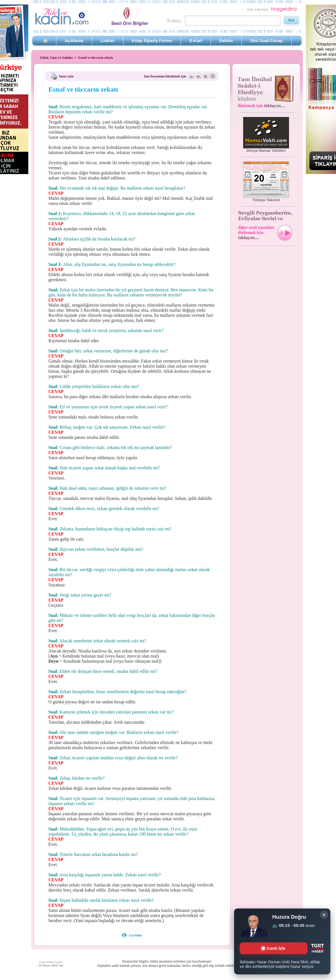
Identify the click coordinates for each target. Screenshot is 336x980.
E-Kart (196, 41)
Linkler (107, 41)
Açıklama (74, 41)
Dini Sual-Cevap (266, 41)
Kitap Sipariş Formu (152, 41)
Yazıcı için (66, 76)
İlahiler (226, 41)
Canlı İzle (274, 948)
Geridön (135, 935)
